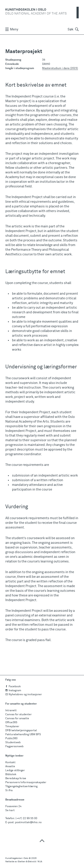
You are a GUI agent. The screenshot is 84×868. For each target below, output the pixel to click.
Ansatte (10, 767)
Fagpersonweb (14, 747)
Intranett (11, 711)
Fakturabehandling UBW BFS (23, 735)
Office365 (11, 723)
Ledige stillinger (15, 771)
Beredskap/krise (16, 779)
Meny (12, 29)
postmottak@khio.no (28, 822)
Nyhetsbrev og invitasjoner (24, 695)
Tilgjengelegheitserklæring (21, 787)
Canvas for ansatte (17, 719)
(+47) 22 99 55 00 (26, 818)
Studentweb (13, 743)
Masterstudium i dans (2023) (60, 68)
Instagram (13, 691)
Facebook (13, 687)
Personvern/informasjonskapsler (26, 783)
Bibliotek (11, 775)
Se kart (10, 810)
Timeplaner (12, 727)
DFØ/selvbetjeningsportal (21, 731)
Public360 (11, 739)
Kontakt (10, 763)
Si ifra (9, 791)
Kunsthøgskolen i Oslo (17, 858)
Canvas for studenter (19, 715)
